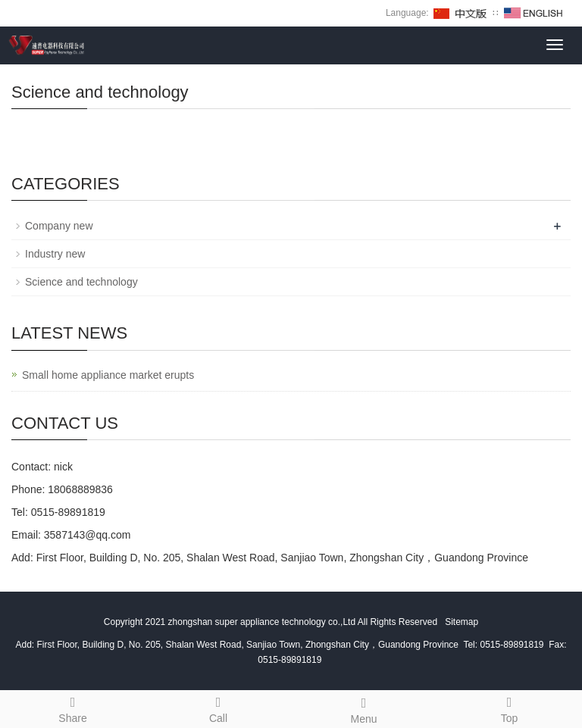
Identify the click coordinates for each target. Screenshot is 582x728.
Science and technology (81, 282)
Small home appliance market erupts (108, 375)
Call (218, 708)
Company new (59, 226)
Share (73, 708)
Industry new (55, 254)
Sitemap (462, 622)
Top (509, 708)
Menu (364, 708)
